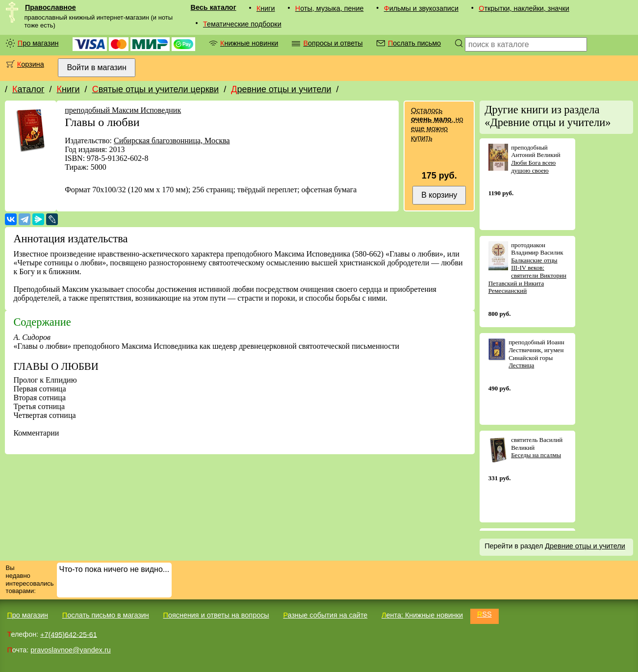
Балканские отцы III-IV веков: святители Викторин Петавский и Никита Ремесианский (527, 275)
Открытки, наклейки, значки (524, 8)
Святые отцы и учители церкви (156, 89)
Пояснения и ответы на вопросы (216, 615)
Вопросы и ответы (333, 43)
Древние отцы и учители (281, 89)
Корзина (31, 64)
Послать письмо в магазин (106, 615)
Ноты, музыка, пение (330, 8)
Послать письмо (414, 43)
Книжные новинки (249, 43)
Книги (266, 8)
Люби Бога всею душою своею (533, 167)
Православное (51, 7)
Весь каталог (214, 7)
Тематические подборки (242, 24)
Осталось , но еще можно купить (437, 124)
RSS (485, 614)
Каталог (28, 89)
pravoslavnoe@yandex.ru (70, 650)
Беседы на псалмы (536, 455)
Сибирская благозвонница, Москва (172, 141)
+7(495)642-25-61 (69, 634)
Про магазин (38, 43)
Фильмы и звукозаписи (421, 8)
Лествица (521, 365)
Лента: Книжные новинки (422, 615)
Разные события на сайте (325, 615)
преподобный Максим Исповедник (123, 110)
